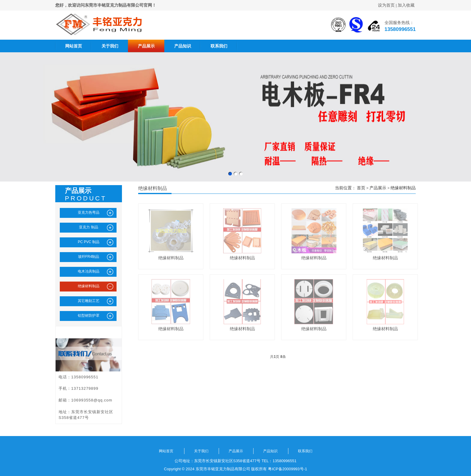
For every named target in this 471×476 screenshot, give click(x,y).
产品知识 (183, 46)
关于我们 (110, 46)
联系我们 (219, 46)
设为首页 (386, 5)
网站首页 (74, 46)
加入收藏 (406, 5)
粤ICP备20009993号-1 (287, 469)
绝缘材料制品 (403, 188)
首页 (361, 188)
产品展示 (146, 46)
